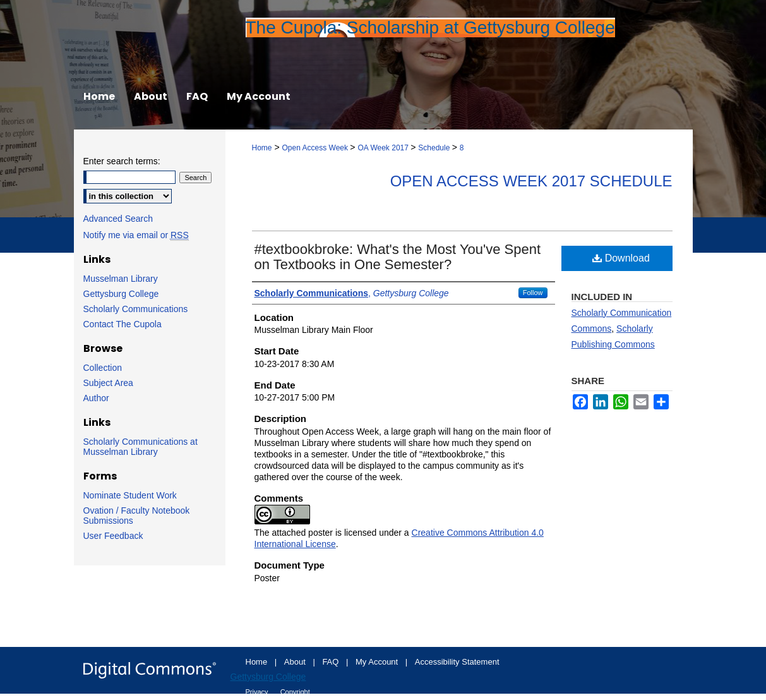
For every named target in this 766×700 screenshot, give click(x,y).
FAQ (332, 662)
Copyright (295, 692)
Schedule (435, 148)
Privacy (258, 692)
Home (262, 148)
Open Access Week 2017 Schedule (531, 181)
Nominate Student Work (130, 495)
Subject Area (108, 383)
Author (96, 398)
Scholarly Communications (136, 309)
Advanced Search (118, 219)
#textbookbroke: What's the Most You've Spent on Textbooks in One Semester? (398, 257)
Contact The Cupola (123, 324)
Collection (103, 368)
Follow (533, 293)
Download (621, 258)
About (296, 662)
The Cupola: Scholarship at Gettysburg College (430, 27)
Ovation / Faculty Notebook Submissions (137, 516)
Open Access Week (316, 148)
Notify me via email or (136, 235)
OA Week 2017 (384, 148)
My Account (378, 662)
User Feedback (113, 536)
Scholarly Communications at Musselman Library (141, 447)
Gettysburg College (121, 294)
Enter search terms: (122, 161)
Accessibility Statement (457, 662)
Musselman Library (121, 279)
